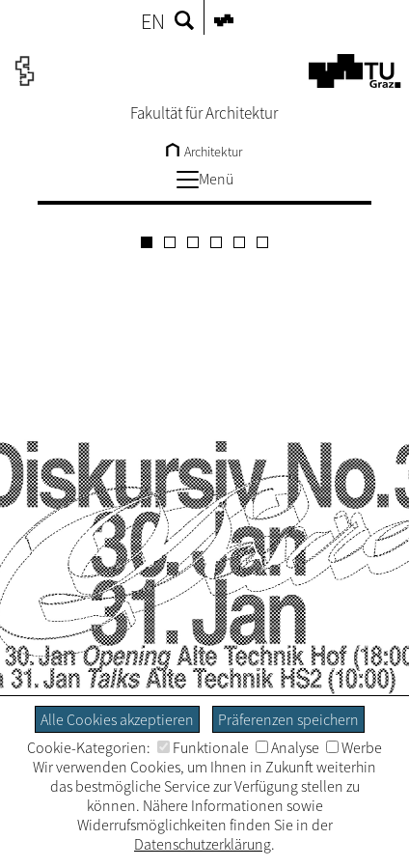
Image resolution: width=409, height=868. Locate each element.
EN (153, 21)
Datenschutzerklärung (203, 844)
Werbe (354, 747)
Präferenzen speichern (288, 719)
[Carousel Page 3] (193, 242)
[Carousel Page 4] (216, 242)
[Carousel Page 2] (170, 242)
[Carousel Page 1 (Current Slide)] (147, 242)
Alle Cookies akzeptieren (117, 719)
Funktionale (203, 747)
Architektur (204, 152)
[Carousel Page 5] (239, 242)
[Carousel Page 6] (262, 242)
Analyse (287, 747)
